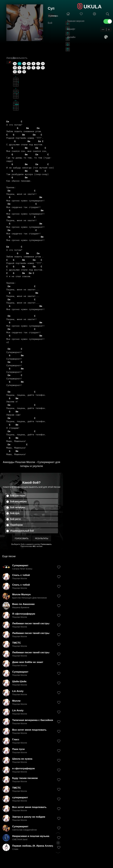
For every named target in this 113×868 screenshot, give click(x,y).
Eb (29, 68)
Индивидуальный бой (22, 531)
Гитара (55, 16)
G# (24, 72)
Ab (15, 64)
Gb (15, 72)
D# (24, 68)
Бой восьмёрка (18, 501)
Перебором (16, 525)
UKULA (93, 7)
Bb (29, 64)
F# (43, 68)
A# (24, 64)
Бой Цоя (15, 513)
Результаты (42, 538)
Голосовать (22, 538)
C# (43, 64)
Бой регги (15, 519)
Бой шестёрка (18, 496)
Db (15, 68)
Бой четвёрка (17, 507)
